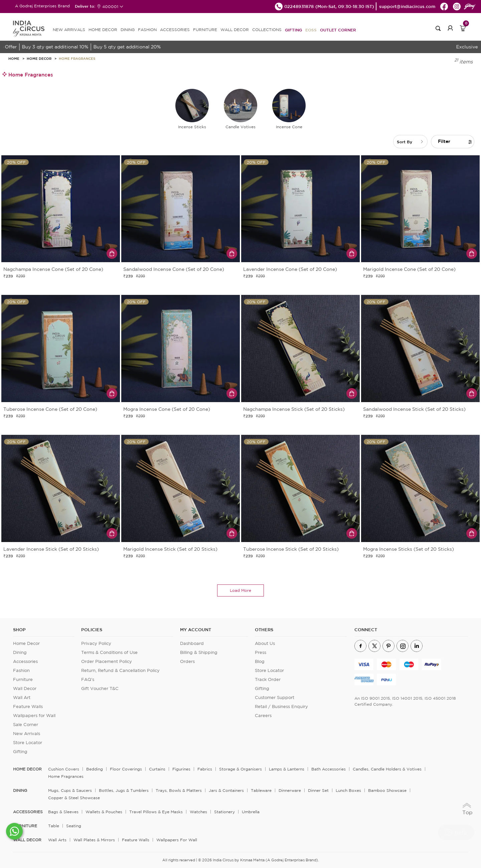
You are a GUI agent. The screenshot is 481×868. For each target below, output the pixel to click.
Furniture (23, 679)
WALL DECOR (235, 30)
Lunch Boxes (348, 790)
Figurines (181, 769)
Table (54, 826)
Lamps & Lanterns (287, 769)
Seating (74, 826)
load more (240, 590)
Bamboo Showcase (387, 790)
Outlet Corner (338, 30)
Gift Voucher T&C (100, 688)
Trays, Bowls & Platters (179, 790)
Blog (260, 661)
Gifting (293, 30)
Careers (263, 716)
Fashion (21, 670)
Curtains (157, 769)
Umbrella (251, 812)
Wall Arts (57, 840)
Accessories (25, 661)
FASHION (147, 30)
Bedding (95, 769)
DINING (128, 30)
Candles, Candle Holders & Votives (387, 769)
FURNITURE (205, 30)
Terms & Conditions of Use (109, 652)
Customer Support (275, 698)
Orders (187, 661)
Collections (267, 30)
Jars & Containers (226, 790)
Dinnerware (290, 790)
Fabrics (205, 769)
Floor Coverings (126, 769)
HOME (14, 58)
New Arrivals (27, 734)
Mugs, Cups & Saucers (70, 790)
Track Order (268, 679)
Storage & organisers (240, 769)
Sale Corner (26, 725)
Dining (20, 652)
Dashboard (192, 643)
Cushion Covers (64, 769)
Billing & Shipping (199, 652)
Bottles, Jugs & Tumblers (124, 790)
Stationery (224, 812)
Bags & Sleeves (63, 812)
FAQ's (88, 679)
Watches (198, 812)
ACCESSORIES (175, 30)
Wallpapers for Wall (34, 716)
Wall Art (22, 698)
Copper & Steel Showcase (74, 798)
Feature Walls (28, 707)
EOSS (311, 30)
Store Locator (28, 743)
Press (261, 652)
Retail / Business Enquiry (281, 707)
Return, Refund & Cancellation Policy (120, 670)
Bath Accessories (329, 769)
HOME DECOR (103, 30)
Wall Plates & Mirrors (94, 840)
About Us (265, 643)
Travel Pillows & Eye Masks (156, 812)
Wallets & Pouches (104, 812)
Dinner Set (318, 790)
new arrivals (69, 30)
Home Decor (39, 58)
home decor (27, 769)
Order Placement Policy (107, 661)
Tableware (261, 790)
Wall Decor (25, 688)
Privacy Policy (96, 643)
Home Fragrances (77, 58)
